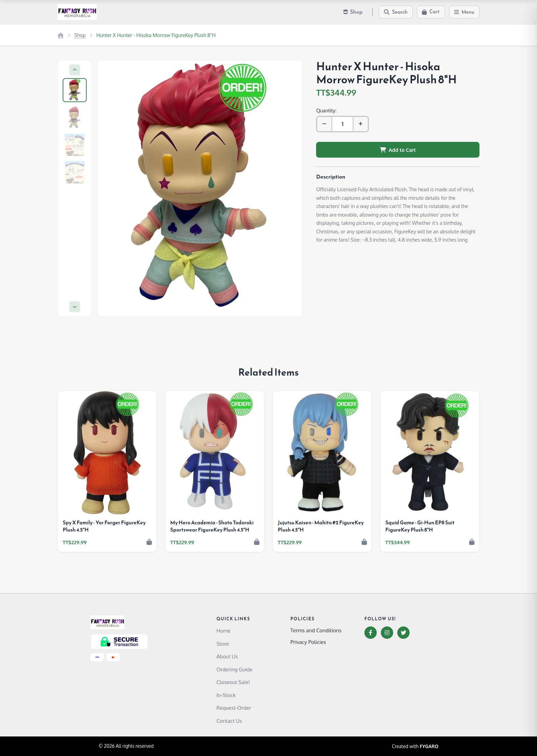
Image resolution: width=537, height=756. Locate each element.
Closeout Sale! (233, 682)
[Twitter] (403, 633)
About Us (227, 656)
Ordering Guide (234, 669)
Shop (80, 35)
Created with (415, 746)
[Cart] (431, 12)
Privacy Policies (308, 642)
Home (223, 631)
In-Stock (226, 695)
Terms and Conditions (316, 630)
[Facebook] (371, 633)
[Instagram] (387, 633)
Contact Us (229, 721)
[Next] (75, 307)
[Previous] (75, 70)
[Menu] (464, 12)
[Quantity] (342, 124)
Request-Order (234, 708)
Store (223, 644)
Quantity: (326, 110)
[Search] (396, 12)
